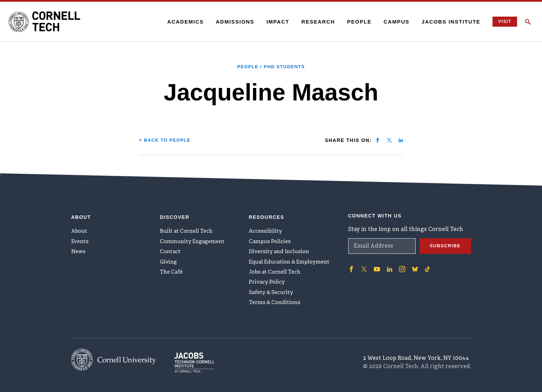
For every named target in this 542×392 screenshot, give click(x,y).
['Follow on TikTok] (425, 264)
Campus (392, 22)
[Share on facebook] (378, 140)
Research (313, 22)
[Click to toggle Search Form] (528, 22)
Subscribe (444, 241)
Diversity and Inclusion (281, 250)
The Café (172, 273)
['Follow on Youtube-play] (376, 264)
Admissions (230, 22)
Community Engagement (194, 239)
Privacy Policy (268, 285)
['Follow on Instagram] (400, 264)
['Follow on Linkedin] (388, 264)
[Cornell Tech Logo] (52, 22)
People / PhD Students (271, 66)
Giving (169, 262)
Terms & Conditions (276, 308)
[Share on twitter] (389, 140)
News (79, 250)
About (80, 228)
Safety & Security (272, 296)
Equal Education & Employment (292, 262)
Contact (171, 250)
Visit (502, 22)
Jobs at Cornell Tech (277, 273)
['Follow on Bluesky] (413, 264)
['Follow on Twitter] (363, 264)
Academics (181, 22)
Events (81, 239)
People (355, 22)
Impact (273, 22)
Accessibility (266, 228)
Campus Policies (271, 239)
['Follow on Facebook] (351, 264)
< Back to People (167, 140)
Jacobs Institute (446, 22)
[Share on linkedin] (401, 140)
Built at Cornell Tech (188, 228)
